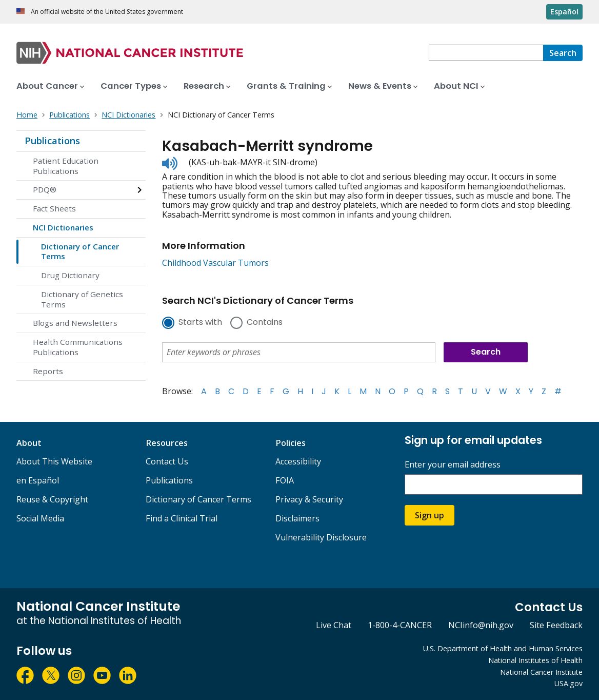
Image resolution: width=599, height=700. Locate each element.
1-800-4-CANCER (400, 625)
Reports (48, 371)
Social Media (40, 518)
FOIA (285, 480)
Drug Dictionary (70, 275)
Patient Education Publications (66, 166)
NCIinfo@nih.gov (481, 625)
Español (564, 12)
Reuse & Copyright (52, 499)
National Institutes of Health (535, 660)
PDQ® (45, 189)
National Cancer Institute (541, 672)
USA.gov (568, 683)
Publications (52, 141)
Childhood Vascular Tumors (215, 263)
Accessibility (298, 461)
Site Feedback (556, 625)
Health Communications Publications (78, 347)
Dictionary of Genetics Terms (82, 299)
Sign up (430, 515)
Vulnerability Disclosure (321, 537)
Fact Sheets (54, 208)
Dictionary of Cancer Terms (80, 251)
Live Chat (334, 625)
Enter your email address (453, 465)
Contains (265, 323)
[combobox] (486, 53)
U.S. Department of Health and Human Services (503, 648)
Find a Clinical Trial (182, 518)
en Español (38, 480)
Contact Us (167, 461)
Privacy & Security (309, 499)
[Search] (563, 53)
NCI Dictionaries (63, 227)
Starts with (200, 323)
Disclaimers (297, 518)
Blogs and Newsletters (75, 323)
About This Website (54, 461)
